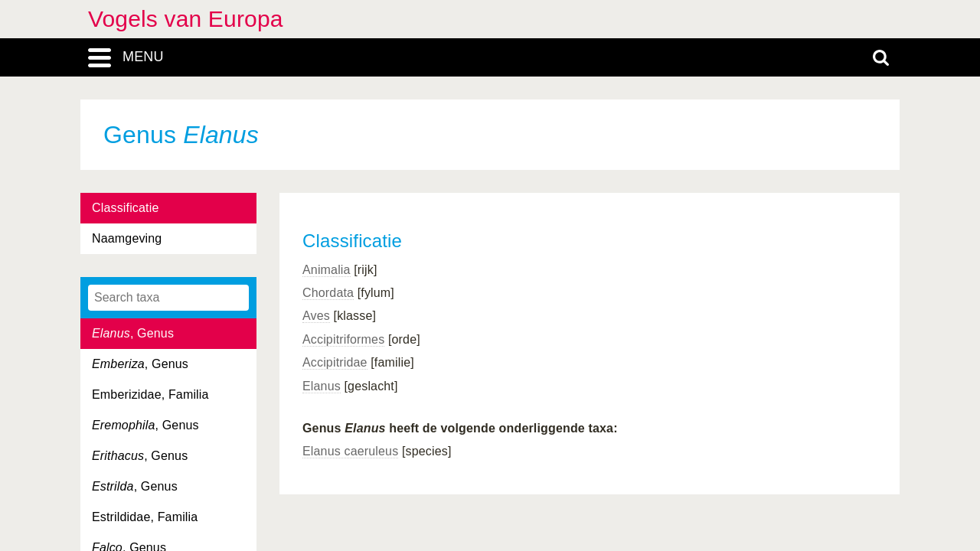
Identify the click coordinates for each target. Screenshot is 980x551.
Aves (316, 316)
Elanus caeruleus (350, 451)
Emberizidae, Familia (150, 395)
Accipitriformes (343, 339)
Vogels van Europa (186, 19)
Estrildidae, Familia (145, 517)
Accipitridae (335, 362)
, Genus (133, 333)
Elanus (322, 386)
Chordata (328, 293)
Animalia (327, 270)
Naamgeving (127, 238)
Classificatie (125, 208)
